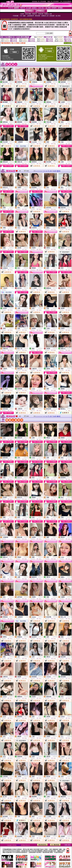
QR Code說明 (68, 43)
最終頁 (58, 171)
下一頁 (50, 171)
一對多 (41, 82)
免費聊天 (11, 102)
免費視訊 (11, 82)
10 (47, 171)
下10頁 (54, 171)
